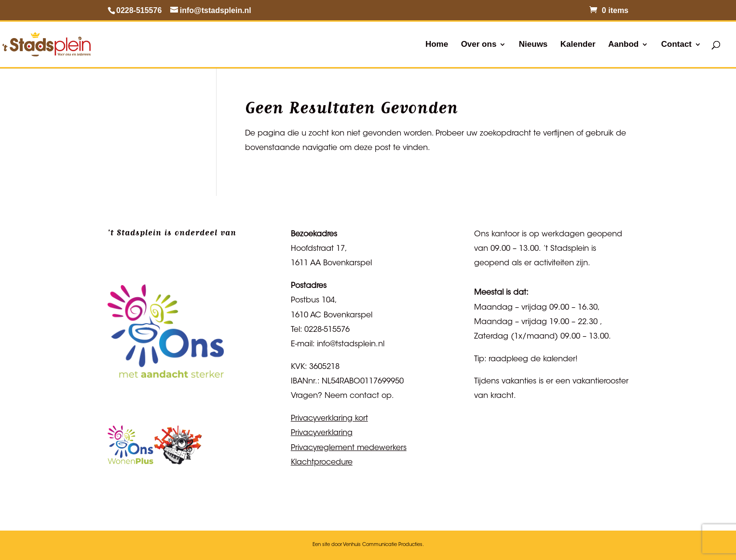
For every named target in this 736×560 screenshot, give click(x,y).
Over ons (479, 45)
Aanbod (623, 45)
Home (437, 45)
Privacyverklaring (322, 433)
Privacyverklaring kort (329, 419)
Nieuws (533, 45)
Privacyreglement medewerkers (349, 448)
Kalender (578, 45)
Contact (676, 45)
